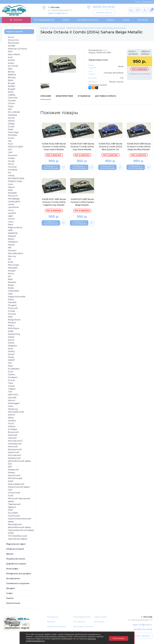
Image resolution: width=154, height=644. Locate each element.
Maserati (12, 236)
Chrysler (12, 101)
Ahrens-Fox (13, 40)
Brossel (11, 83)
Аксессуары (12, 569)
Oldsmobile (13, 291)
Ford (10, 144)
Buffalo (12, 86)
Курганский (14, 475)
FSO (10, 150)
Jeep (10, 190)
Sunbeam (13, 377)
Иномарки (53, 617)
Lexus (11, 210)
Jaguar (11, 187)
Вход (137, 2)
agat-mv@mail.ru (58, 13)
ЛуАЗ (11, 496)
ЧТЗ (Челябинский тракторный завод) (18, 537)
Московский (14, 455)
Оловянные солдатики (18, 583)
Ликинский (14, 493)
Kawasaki (12, 193)
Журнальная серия (16, 544)
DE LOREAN (14, 112)
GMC (10, 153)
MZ (10, 276)
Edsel (11, 129)
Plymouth (13, 308)
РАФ (10, 510)
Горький (12, 438)
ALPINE (12, 46)
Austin (11, 63)
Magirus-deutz (15, 227)
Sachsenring (14, 334)
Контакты (143, 20)
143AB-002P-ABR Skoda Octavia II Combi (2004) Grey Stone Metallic (82, 147)
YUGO (11, 424)
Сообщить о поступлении (140, 74)
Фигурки (11, 588)
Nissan (11, 285)
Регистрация (148, 2)
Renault (12, 323)
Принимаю (119, 638)
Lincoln (11, 219)
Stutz (11, 372)
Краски (10, 554)
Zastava (12, 426)
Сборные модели (15, 549)
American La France (17, 49)
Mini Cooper (14, 265)
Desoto (11, 121)
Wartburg (13, 409)
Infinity (11, 176)
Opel (10, 294)
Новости (78, 632)
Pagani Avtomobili (17, 297)
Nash (10, 279)
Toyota (11, 386)
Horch (11, 164)
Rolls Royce (14, 328)
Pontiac (12, 311)
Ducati (11, 127)
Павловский (14, 504)
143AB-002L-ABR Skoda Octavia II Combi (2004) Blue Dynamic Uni (110, 147)
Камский (13, 435)
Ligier (11, 216)
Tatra (10, 383)
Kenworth (13, 196)
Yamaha (12, 421)
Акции (126, 20)
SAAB (11, 331)
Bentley (12, 78)
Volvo (11, 406)
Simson (11, 354)
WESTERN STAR (16, 412)
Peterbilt (12, 302)
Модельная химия (16, 559)
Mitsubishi (13, 268)
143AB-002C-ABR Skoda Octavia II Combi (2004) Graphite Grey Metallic (54, 202)
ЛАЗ (10, 490)
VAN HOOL (13, 395)
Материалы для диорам (19, 574)
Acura (11, 37)
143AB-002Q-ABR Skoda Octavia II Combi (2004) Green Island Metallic (54, 147)
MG (10, 259)
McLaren (12, 251)
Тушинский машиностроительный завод (19, 519)
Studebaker (14, 369)
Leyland (12, 213)
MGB (10, 262)
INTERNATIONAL (16, 178)
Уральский (14, 452)
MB (10, 248)
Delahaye (13, 115)
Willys (11, 418)
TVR (10, 392)
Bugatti (12, 89)
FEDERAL (13, 135)
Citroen (11, 103)
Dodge (11, 124)
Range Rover (14, 320)
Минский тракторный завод (19, 500)
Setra (10, 349)
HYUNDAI (13, 170)
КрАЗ (11, 481)
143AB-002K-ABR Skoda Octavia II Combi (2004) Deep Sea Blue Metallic (139, 147)
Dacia (11, 106)
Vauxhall (12, 398)
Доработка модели (16, 564)
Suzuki (11, 380)
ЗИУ (10, 467)
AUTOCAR (13, 66)
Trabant (12, 389)
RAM (10, 317)
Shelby (11, 351)
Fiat (10, 141)
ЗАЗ (10, 464)
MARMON (13, 233)
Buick (11, 92)
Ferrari (11, 138)
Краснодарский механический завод (19, 485)
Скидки (110, 20)
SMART (11, 360)
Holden (12, 158)
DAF (10, 109)
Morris (11, 274)
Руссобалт (13, 513)
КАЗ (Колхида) (15, 478)
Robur (11, 325)
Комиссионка (13, 603)
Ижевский (13, 470)
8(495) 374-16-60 (104, 7)
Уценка (10, 598)
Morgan (12, 271)
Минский (13, 447)
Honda (11, 161)
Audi (10, 57)
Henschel (13, 155)
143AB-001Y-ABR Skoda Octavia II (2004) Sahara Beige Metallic (82, 202)
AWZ (10, 69)
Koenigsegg (14, 199)
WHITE (11, 415)
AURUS (11, 60)
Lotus (11, 222)
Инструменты (13, 578)
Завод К (12, 507)
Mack (11, 225)
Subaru (12, 374)
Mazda (11, 245)
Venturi (12, 400)
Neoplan (12, 282)
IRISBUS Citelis (15, 181)
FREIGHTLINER (15, 147)
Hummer (12, 167)
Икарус (12, 473)
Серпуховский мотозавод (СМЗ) (21, 532)
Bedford (12, 75)
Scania (11, 343)
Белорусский (15, 449)
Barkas (11, 72)
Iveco (11, 184)
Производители (82, 617)
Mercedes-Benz (16, 253)
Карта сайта (101, 617)
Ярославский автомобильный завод (19, 526)
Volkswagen (14, 403)
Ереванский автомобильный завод (19, 460)
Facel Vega (13, 132)
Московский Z (15, 441)
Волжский (13, 432)
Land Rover (13, 207)
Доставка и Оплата (88, 20)
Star (10, 363)
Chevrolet (13, 98)
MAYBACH (13, 242)
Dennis (11, 118)
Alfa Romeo (14, 43)
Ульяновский (15, 444)
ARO (10, 52)
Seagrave (12, 346)
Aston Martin (14, 54)
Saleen (11, 337)
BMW (11, 80)
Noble (11, 288)
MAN (10, 230)
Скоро (66, 20)
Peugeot (12, 305)
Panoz (11, 300)
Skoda (11, 357)
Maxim (11, 239)
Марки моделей (14, 32)
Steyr (11, 366)
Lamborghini (14, 202)
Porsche (12, 314)
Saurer (11, 340)
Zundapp (13, 429)
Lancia (11, 204)
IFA (9, 173)
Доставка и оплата (83, 627)
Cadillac (12, 95)
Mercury (12, 256)
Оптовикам (79, 622)
